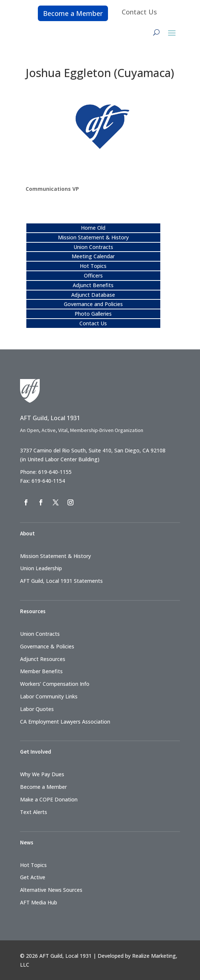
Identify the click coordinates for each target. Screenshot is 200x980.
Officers (93, 275)
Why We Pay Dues (42, 774)
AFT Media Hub (39, 902)
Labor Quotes (37, 709)
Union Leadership (41, 568)
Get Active (33, 877)
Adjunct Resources (43, 659)
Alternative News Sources (51, 890)
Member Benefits (41, 671)
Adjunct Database (93, 295)
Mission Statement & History (93, 237)
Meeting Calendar (93, 256)
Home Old (93, 228)
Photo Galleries (93, 314)
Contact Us (139, 12)
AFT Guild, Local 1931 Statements (61, 581)
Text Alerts (34, 812)
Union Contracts (93, 247)
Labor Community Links (49, 696)
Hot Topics (93, 266)
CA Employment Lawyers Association (65, 722)
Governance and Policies (93, 304)
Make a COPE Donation (49, 799)
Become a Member (73, 13)
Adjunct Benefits (93, 285)
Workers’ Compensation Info (55, 684)
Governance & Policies (47, 646)
